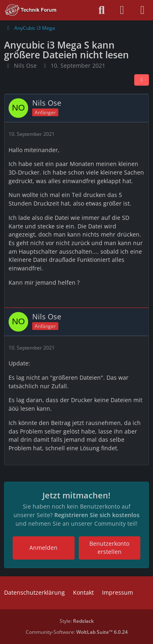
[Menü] (142, 10)
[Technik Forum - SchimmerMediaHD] (31, 10)
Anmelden (43, 548)
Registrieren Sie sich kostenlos (97, 515)
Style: (77, 621)
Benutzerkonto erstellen (109, 548)
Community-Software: (77, 632)
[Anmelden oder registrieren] (122, 10)
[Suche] (102, 10)
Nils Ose (25, 65)
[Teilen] (142, 80)
